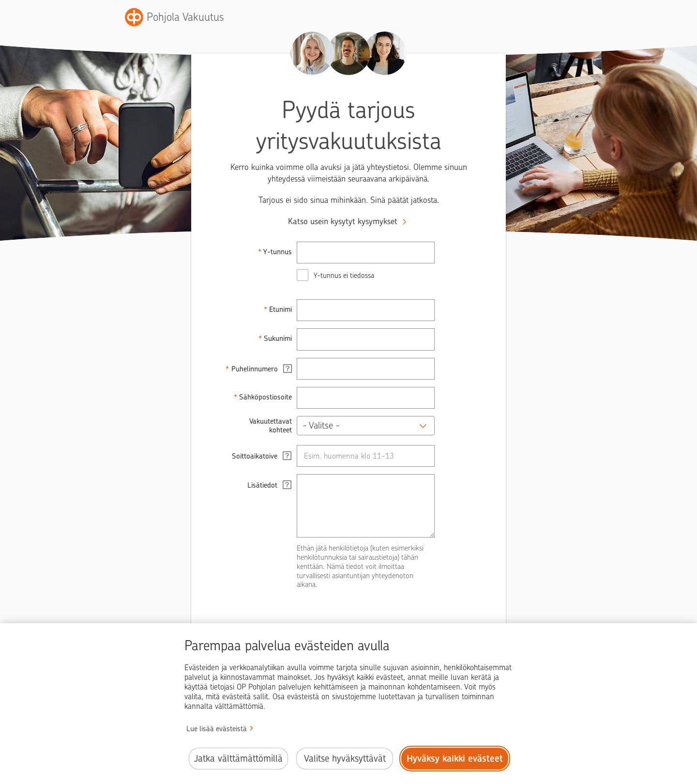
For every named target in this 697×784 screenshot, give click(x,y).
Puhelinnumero (262, 369)
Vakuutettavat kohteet (271, 426)
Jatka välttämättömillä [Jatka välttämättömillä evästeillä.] (238, 759)
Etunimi (280, 309)
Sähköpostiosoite (265, 397)
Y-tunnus (278, 252)
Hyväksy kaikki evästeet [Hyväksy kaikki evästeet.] (455, 759)
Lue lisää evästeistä (217, 729)
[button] (366, 426)
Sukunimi (278, 338)
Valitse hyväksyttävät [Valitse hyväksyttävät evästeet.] (345, 759)
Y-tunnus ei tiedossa (344, 276)
